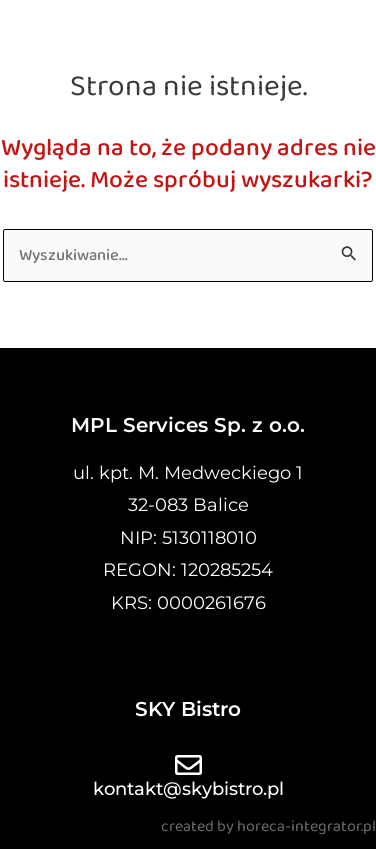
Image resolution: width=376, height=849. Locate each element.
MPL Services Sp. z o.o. (188, 425)
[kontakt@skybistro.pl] (188, 764)
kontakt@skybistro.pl (188, 789)
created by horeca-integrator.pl (268, 826)
